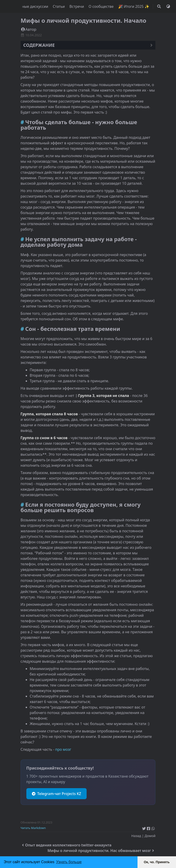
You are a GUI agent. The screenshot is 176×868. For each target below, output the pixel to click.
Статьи (59, 6)
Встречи (77, 6)
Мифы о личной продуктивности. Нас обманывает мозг (101, 851)
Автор (29, 29)
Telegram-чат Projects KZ (56, 794)
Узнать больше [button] (69, 862)
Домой (150, 836)
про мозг (63, 749)
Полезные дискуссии (30, 6)
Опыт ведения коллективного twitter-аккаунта (66, 845)
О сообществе (102, 6)
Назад (136, 836)
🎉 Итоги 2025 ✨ (134, 6)
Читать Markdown (33, 828)
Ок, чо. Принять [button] (157, 862)
